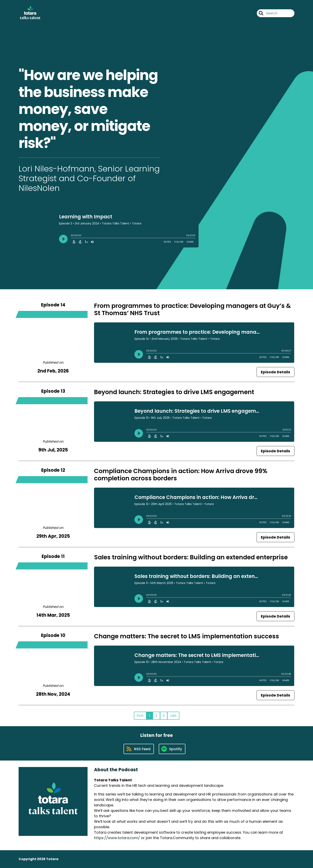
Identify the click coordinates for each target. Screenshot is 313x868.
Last (173, 716)
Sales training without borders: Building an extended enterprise (191, 557)
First (140, 716)
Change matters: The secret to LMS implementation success (187, 636)
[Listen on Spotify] (172, 749)
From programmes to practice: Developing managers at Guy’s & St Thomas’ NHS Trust (192, 309)
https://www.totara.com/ (117, 838)
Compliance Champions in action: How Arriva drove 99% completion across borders (181, 475)
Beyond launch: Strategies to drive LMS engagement (174, 392)
